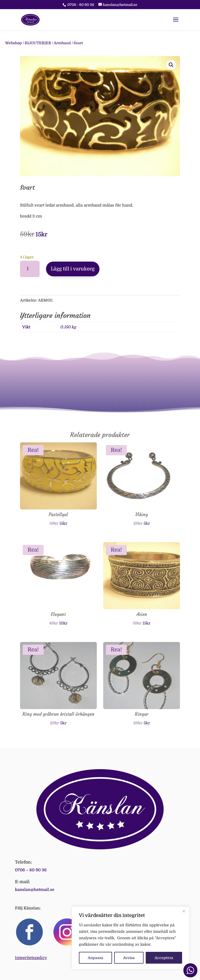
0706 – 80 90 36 (31, 870)
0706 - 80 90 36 (81, 5)
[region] (130, 938)
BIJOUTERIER (38, 43)
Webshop (14, 43)
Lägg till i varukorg (73, 269)
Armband (62, 43)
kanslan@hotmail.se (35, 890)
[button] (171, 65)
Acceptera (164, 958)
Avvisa (129, 958)
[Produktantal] (30, 269)
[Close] (184, 911)
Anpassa (95, 958)
